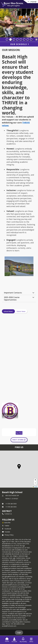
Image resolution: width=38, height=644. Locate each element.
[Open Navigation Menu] (31, 640)
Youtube (6, 532)
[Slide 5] (21, 40)
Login (19, 633)
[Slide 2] (11, 40)
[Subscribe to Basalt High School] (6, 522)
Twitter (6, 526)
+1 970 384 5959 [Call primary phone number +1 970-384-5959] (11, 504)
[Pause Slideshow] (36, 39)
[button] (19, 467)
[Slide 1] (7, 40)
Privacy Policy (8, 535)
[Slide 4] (17, 40)
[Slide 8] (31, 40)
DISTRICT (7, 511)
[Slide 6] (24, 40)
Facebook (7, 529)
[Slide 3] (14, 40)
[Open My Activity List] (23, 640)
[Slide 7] (28, 40)
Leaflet (35, 487)
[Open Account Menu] (14, 640)
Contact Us (7, 514)
